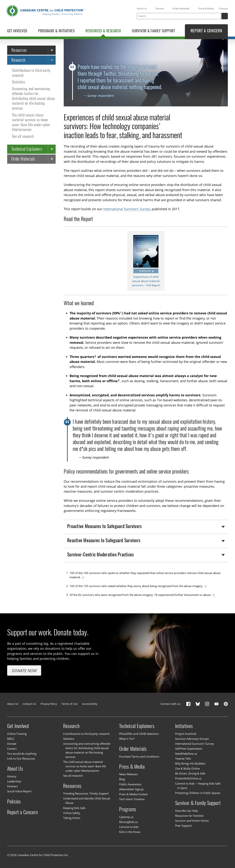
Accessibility (90, 704)
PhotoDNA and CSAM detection (139, 734)
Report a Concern (22, 812)
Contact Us (29, 704)
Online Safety (72, 813)
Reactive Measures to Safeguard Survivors (104, 540)
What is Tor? (127, 739)
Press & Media (206, 8)
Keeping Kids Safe (74, 808)
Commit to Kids (129, 827)
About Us (142, 8)
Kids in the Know (130, 832)
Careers (12, 749)
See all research (23, 136)
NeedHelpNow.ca (186, 754)
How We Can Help (187, 811)
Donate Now (24, 670)
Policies (14, 801)
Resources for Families (189, 816)
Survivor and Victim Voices (192, 821)
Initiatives (184, 726)
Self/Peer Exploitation (189, 749)
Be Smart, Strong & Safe (190, 773)
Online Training (17, 734)
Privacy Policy (49, 704)
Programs (128, 809)
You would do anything (22, 754)
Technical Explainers (27, 149)
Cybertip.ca (126, 817)
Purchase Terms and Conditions (139, 756)
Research (18, 60)
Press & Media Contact (133, 794)
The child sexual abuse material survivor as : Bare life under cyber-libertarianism (31, 122)
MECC (11, 739)
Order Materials (181, 8)
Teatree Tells (183, 758)
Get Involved (18, 726)
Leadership (14, 781)
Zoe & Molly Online (187, 768)
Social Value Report (19, 791)
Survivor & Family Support (198, 803)
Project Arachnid (186, 734)
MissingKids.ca (128, 822)
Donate (160, 8)
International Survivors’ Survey (127, 209)
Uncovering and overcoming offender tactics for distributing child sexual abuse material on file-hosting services (33, 98)
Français (223, 8)
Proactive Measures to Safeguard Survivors (104, 526)
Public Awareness (130, 784)
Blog (122, 779)
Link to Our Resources (21, 758)
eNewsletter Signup (131, 789)
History (12, 776)
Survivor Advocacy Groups (192, 739)
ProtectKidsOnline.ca (188, 779)
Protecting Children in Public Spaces (198, 793)
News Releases (128, 774)
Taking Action (72, 818)
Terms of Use (70, 704)
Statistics (18, 82)
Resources (19, 50)
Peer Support (183, 826)
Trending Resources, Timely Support (86, 793)
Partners (12, 786)
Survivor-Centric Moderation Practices (100, 554)
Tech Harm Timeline (132, 799)
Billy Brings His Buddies (190, 763)
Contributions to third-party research (31, 73)
